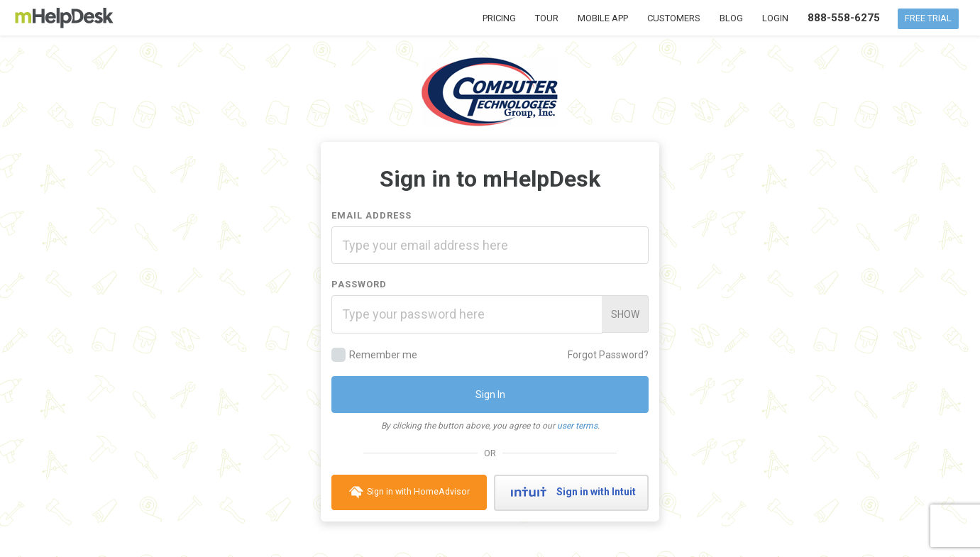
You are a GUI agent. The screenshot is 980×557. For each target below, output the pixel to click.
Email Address (371, 215)
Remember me (374, 355)
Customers (674, 18)
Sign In (490, 395)
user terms (577, 426)
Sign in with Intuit (571, 493)
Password (359, 284)
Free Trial (928, 18)
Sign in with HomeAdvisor (409, 492)
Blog (731, 18)
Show (625, 314)
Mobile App (603, 18)
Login (775, 18)
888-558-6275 (844, 18)
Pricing (499, 18)
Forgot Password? (608, 355)
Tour (547, 18)
